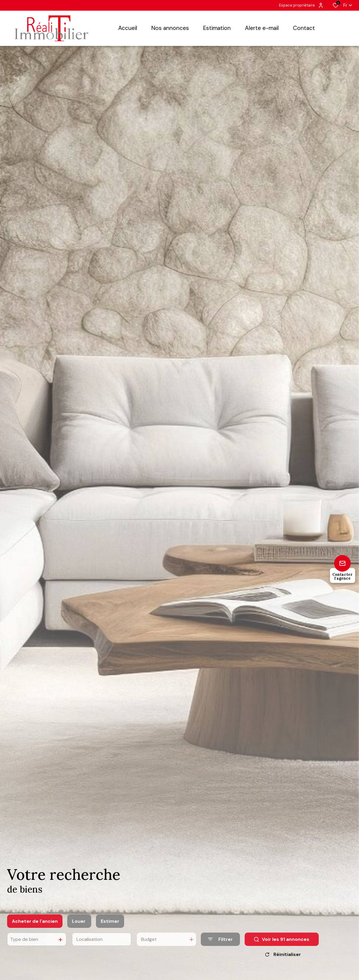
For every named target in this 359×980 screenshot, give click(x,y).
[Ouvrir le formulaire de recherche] (220, 945)
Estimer (110, 927)
